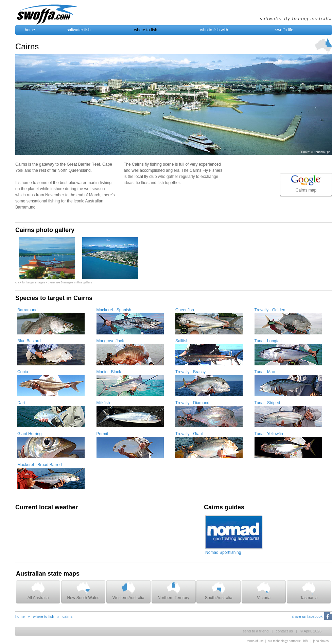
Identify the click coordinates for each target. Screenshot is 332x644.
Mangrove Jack (110, 341)
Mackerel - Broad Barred (40, 465)
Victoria (264, 591)
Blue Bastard (29, 341)
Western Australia (128, 591)
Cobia (23, 372)
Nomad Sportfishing (223, 552)
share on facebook (307, 616)
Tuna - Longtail (268, 341)
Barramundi (28, 310)
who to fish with (214, 30)
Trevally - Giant (189, 434)
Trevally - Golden (270, 310)
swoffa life (284, 30)
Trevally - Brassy (190, 372)
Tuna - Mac (265, 372)
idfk (306, 641)
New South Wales (83, 591)
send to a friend (256, 631)
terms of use (255, 641)
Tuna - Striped (267, 403)
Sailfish (182, 341)
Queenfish (185, 310)
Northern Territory (173, 591)
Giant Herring (29, 434)
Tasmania (309, 591)
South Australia (219, 591)
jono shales (321, 641)
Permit (102, 434)
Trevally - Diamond (192, 403)
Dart (21, 403)
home (30, 30)
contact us (284, 631)
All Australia (38, 591)
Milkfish (103, 403)
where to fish (146, 30)
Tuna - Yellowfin (269, 434)
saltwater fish (78, 30)
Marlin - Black (109, 372)
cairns (67, 616)
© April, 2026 (311, 631)
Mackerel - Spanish (114, 310)
